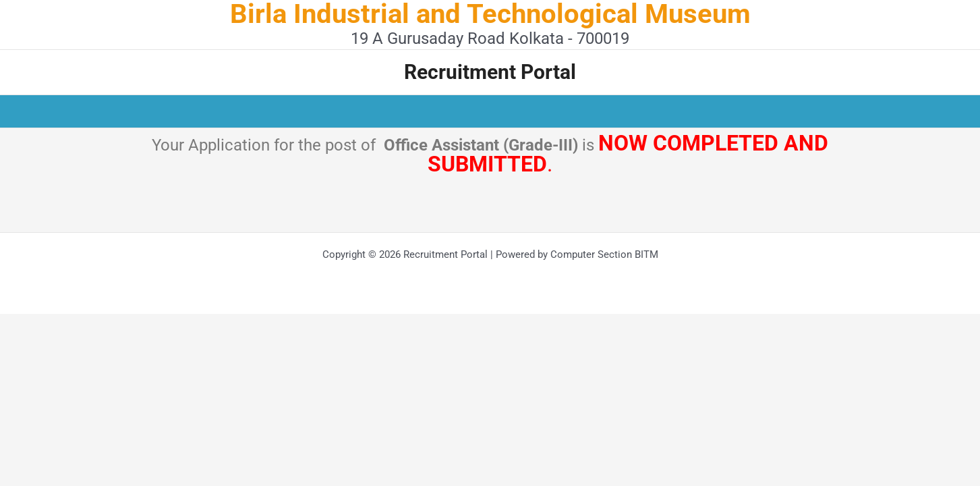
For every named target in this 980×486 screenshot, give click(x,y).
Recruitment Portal (490, 72)
